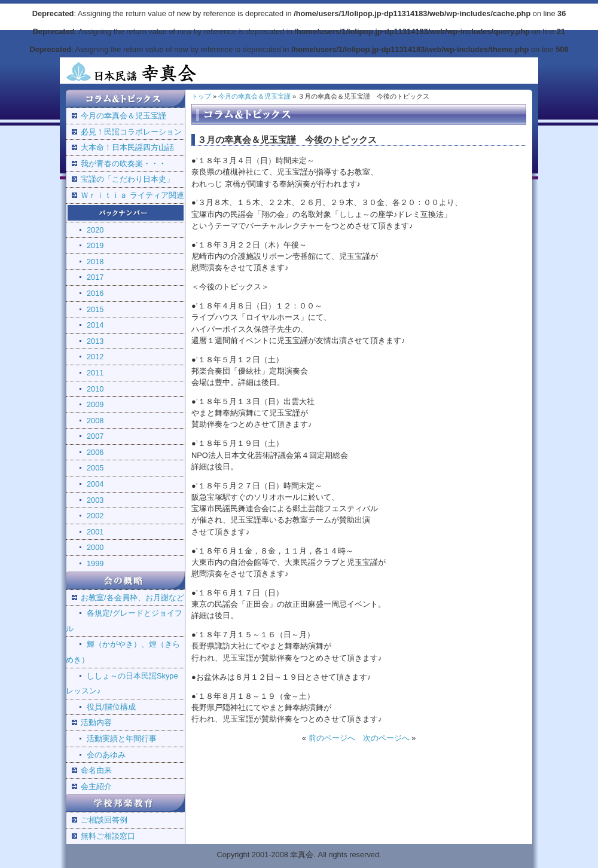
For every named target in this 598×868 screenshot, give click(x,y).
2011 (95, 373)
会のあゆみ (106, 755)
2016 (95, 293)
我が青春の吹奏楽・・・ (123, 163)
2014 (95, 325)
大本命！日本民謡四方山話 (127, 147)
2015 (95, 309)
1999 (95, 563)
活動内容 (96, 722)
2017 (95, 277)
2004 (95, 484)
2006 (95, 452)
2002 (95, 516)
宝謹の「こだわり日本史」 (127, 179)
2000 (95, 547)
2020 (95, 230)
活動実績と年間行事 (122, 739)
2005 (95, 468)
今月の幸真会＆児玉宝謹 (123, 116)
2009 (95, 404)
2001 (95, 532)
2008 (95, 421)
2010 (95, 389)
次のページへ (386, 738)
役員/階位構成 (111, 707)
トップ (201, 96)
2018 (95, 262)
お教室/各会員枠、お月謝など (132, 597)
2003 (95, 500)
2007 (95, 436)
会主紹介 (96, 786)
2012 (95, 357)
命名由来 (96, 770)
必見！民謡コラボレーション (131, 132)
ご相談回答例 (104, 820)
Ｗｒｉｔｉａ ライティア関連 (132, 195)
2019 (95, 245)
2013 (95, 341)
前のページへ (332, 738)
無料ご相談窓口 (108, 836)
